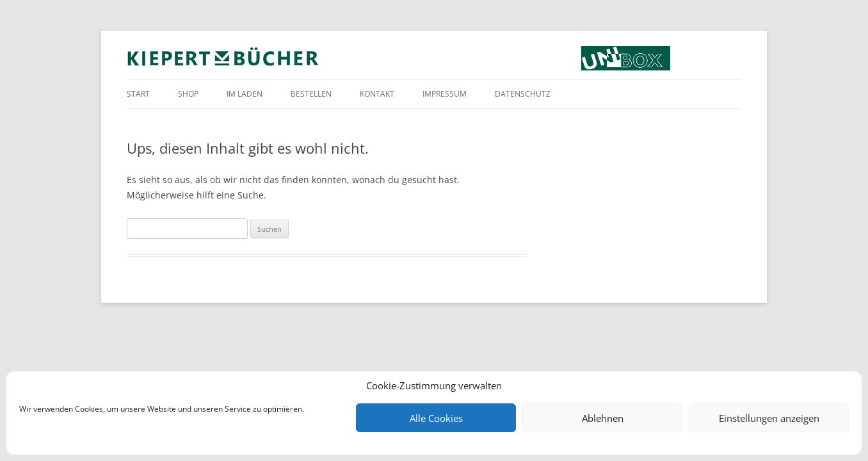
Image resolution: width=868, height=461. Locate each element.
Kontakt (377, 94)
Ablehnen (603, 418)
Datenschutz (523, 94)
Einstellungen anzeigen (769, 418)
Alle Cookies (436, 418)
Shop (188, 94)
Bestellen (311, 94)
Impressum (445, 94)
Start (138, 94)
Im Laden (245, 94)
